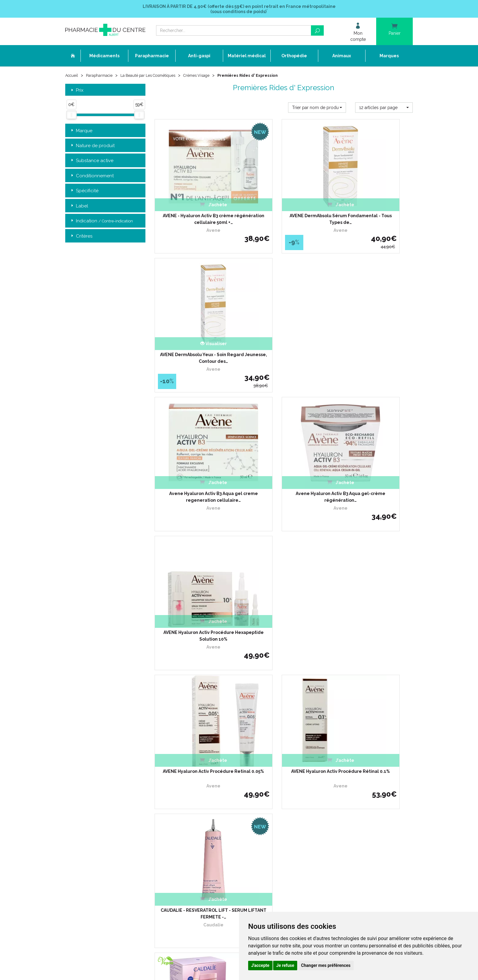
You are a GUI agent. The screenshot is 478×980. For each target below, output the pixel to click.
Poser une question (201, 789)
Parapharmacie (102, 77)
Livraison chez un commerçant (331, 772)
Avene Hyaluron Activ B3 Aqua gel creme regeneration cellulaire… (194, 335)
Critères (81, 238)
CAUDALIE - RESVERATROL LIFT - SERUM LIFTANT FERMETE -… (373, 462)
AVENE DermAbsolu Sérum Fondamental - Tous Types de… (284, 209)
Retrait (105, 674)
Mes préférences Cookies (206, 838)
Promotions (194, 800)
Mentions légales (199, 822)
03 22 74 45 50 (86, 809)
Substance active (92, 163)
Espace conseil (198, 805)
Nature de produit (92, 147)
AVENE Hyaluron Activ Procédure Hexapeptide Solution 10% (373, 335)
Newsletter (194, 810)
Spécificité (84, 193)
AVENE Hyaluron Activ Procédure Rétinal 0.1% (284, 462)
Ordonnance (196, 777)
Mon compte (196, 844)
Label (79, 208)
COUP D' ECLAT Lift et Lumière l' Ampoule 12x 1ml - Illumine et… (373, 589)
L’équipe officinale (200, 772)
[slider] (71, 117)
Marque (81, 132)
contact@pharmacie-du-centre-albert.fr (109, 819)
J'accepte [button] (260, 965)
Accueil (73, 77)
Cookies (191, 833)
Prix (77, 92)
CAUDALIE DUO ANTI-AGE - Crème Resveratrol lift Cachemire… (194, 589)
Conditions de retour (321, 777)
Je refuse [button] (285, 965)
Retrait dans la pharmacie (326, 761)
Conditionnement (92, 177)
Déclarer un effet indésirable (210, 783)
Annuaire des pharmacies (207, 853)
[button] (317, 109)
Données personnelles (204, 827)
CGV (188, 816)
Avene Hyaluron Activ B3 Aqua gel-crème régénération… (284, 335)
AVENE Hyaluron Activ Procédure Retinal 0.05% (194, 462)
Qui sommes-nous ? (202, 766)
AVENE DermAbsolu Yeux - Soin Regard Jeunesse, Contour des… (373, 209)
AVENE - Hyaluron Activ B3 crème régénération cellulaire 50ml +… (194, 209)
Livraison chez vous (321, 766)
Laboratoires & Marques (205, 794)
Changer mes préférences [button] (326, 965)
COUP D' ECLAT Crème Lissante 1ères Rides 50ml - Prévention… (284, 589)
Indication (101, 223)
